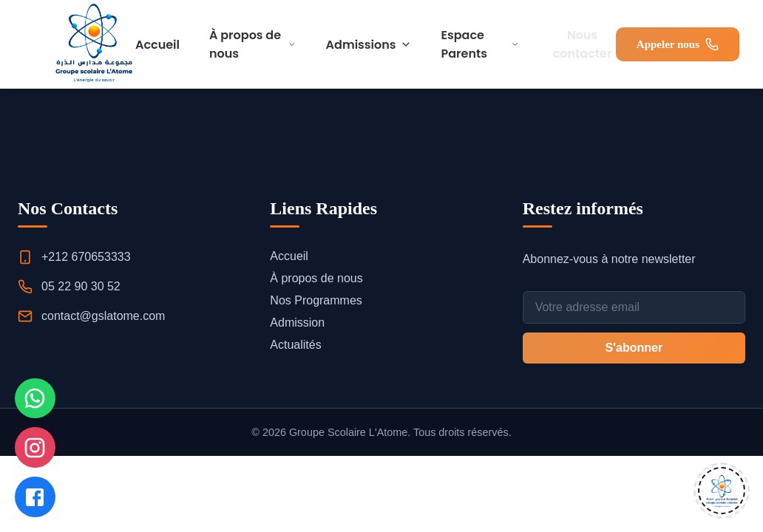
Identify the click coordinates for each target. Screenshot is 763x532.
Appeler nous (678, 44)
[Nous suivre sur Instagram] (37, 442)
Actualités (295, 345)
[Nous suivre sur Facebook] (37, 495)
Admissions (369, 45)
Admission (297, 323)
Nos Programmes (316, 300)
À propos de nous (253, 44)
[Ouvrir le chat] (722, 491)
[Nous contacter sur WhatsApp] (37, 389)
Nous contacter (583, 44)
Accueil (157, 45)
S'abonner (634, 348)
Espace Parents (481, 44)
